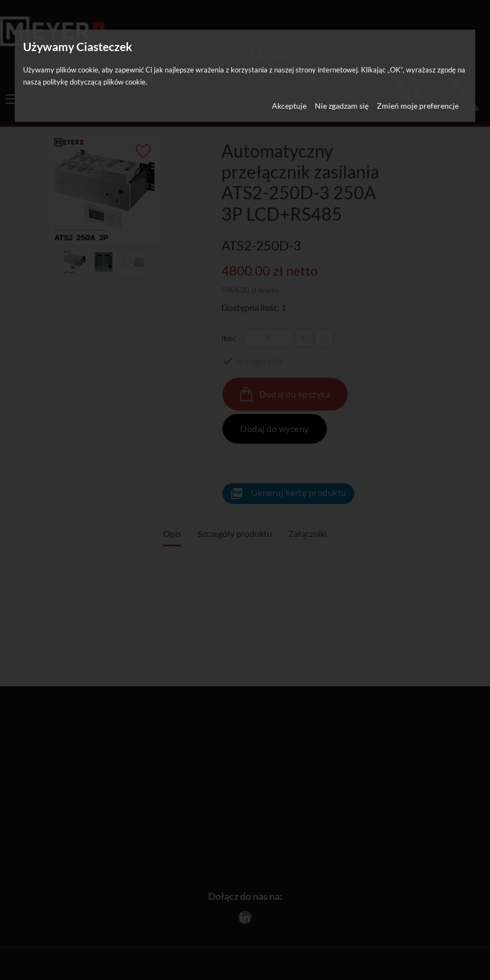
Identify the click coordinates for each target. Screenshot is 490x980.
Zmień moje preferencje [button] (418, 106)
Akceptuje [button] (289, 106)
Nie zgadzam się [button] (342, 106)
